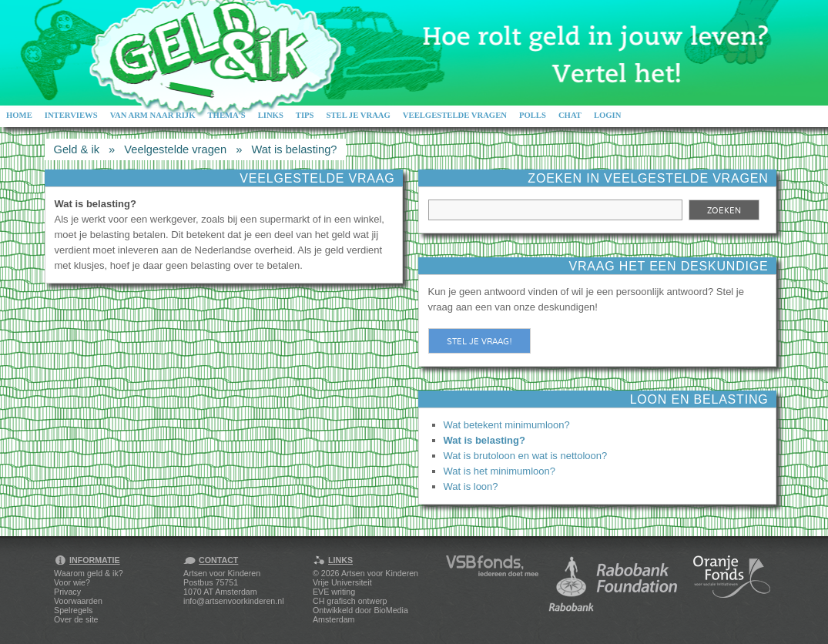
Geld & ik (77, 149)
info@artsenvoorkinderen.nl (233, 601)
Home (19, 115)
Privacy (67, 592)
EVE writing (334, 592)
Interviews (71, 115)
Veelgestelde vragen (455, 115)
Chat (570, 115)
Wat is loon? (471, 486)
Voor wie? (72, 582)
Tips (305, 115)
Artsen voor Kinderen (380, 573)
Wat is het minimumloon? (499, 471)
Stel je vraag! (479, 341)
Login (608, 115)
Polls (533, 115)
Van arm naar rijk (153, 115)
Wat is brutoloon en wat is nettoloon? (526, 456)
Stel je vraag (359, 115)
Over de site (76, 619)
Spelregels (73, 610)
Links (271, 115)
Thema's (226, 115)
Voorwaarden (78, 601)
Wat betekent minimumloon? (507, 425)
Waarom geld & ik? (89, 573)
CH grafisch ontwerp (350, 601)
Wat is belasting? (294, 149)
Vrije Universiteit (342, 582)
